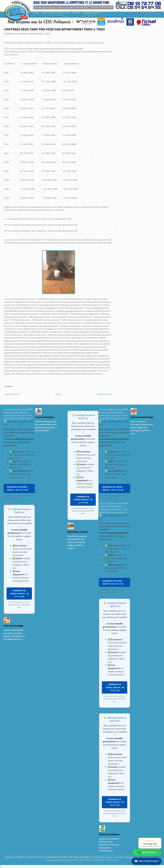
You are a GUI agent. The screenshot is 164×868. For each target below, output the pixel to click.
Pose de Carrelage (13, 626)
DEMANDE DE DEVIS (91, 14)
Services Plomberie (109, 834)
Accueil (58, 394)
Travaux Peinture (44, 417)
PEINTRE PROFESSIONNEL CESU (56, 14)
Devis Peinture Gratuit (146, 861)
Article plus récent (12, 394)
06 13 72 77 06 (146, 852)
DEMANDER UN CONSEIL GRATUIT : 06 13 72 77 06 (17, 488)
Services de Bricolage (142, 417)
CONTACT (76, 13)
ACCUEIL (36, 13)
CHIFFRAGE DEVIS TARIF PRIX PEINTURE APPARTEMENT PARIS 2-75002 (54, 29)
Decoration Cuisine (77, 532)
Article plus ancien (104, 394)
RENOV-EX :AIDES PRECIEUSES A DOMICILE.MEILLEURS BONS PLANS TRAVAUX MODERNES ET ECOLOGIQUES (62, 857)
